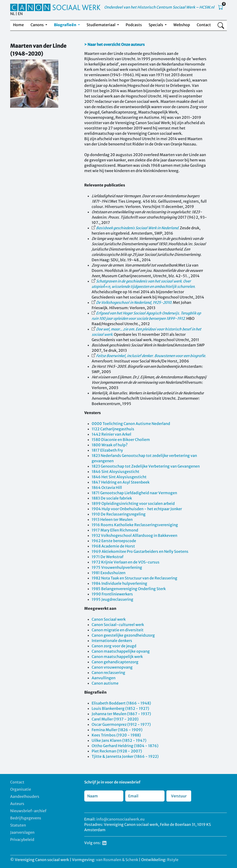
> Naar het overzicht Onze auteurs (114, 44)
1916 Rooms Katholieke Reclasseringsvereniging (135, 525)
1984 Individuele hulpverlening (119, 583)
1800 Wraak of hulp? (110, 445)
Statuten (18, 825)
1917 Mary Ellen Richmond (115, 530)
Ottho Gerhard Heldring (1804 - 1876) (125, 746)
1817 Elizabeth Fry (107, 450)
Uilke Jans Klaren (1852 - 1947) (119, 740)
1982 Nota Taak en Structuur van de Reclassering (134, 578)
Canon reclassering (108, 673)
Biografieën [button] (65, 25)
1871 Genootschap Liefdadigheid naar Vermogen (134, 493)
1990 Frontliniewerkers (112, 594)
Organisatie (21, 789)
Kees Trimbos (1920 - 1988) (116, 735)
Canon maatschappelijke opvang (121, 651)
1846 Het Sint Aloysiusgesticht (119, 477)
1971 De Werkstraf (108, 557)
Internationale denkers (112, 641)
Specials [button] (156, 25)
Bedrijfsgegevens (26, 818)
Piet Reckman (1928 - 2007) (117, 751)
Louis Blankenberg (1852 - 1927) (120, 708)
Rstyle (173, 860)
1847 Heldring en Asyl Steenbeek (121, 482)
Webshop (182, 25)
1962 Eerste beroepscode (114, 541)
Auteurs (17, 804)
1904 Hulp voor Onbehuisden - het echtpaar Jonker (137, 509)
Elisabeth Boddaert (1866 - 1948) (121, 703)
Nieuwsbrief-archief (28, 811)
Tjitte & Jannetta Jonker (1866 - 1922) (125, 756)
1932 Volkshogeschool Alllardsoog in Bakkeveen (134, 535)
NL (12, 14)
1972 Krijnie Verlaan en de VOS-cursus (126, 562)
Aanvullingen (104, 678)
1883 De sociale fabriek (112, 498)
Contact (204, 25)
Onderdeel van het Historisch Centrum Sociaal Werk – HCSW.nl (159, 7)
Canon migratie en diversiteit (118, 630)
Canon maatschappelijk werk (117, 657)
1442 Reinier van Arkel (111, 434)
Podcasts (134, 25)
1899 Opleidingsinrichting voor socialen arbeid (133, 503)
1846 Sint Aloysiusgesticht (115, 472)
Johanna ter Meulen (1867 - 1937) (121, 714)
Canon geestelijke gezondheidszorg (123, 635)
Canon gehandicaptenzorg (115, 662)
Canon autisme (105, 683)
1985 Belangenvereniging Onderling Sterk (129, 589)
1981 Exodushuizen (109, 573)
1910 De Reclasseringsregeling (119, 514)
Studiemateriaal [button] (101, 25)
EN (20, 14)
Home (18, 25)
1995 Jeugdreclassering (112, 599)
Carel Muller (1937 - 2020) (115, 719)
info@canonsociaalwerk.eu (120, 819)
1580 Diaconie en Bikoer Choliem (121, 440)
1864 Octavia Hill (107, 487)
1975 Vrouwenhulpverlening (117, 567)
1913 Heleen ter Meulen (112, 519)
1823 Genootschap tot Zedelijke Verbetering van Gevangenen (146, 466)
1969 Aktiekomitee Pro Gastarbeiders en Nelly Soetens (140, 551)
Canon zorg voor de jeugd (114, 646)
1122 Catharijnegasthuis (113, 429)
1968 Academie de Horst (113, 546)
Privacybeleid (22, 840)
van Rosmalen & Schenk (117, 860)
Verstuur (179, 796)
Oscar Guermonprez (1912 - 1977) (121, 724)
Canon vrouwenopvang (112, 667)
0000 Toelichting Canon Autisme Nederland (131, 424)
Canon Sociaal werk (109, 619)
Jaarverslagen (22, 832)
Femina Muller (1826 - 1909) (117, 730)
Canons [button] (37, 25)
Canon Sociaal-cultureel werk (118, 625)
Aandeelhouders (25, 796)
